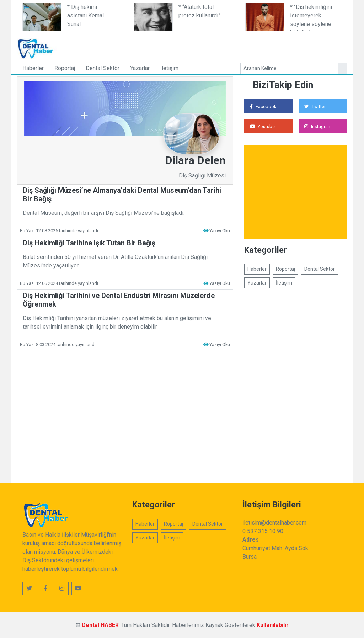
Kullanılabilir (273, 625)
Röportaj (65, 68)
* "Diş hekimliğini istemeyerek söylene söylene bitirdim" (311, 17)
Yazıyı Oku (220, 231)
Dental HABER (100, 625)
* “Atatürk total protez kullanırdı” (199, 11)
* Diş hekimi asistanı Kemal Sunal (85, 15)
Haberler (33, 68)
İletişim (169, 68)
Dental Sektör (103, 68)
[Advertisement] (226, 47)
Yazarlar (140, 68)
